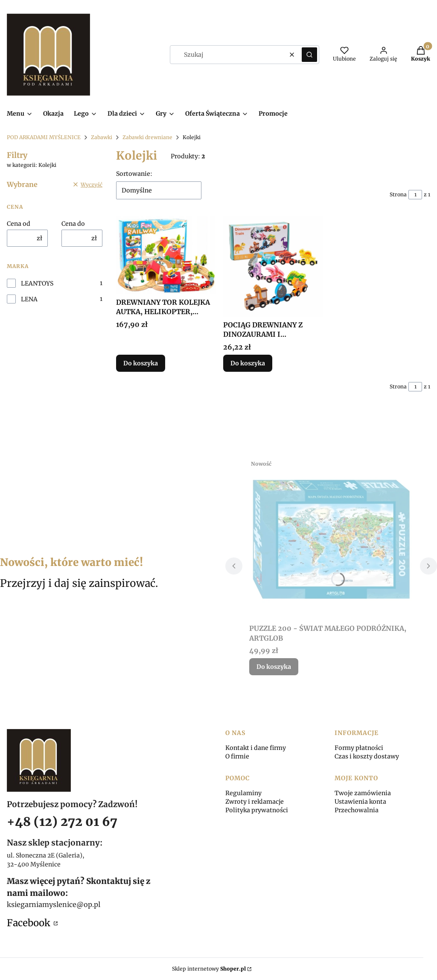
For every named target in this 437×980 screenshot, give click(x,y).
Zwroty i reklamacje (255, 802)
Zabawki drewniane (147, 137)
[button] (309, 55)
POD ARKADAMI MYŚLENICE (44, 137)
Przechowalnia (357, 810)
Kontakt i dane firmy (256, 748)
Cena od (19, 224)
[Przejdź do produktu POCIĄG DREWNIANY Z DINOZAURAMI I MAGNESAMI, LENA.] (273, 267)
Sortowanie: (134, 174)
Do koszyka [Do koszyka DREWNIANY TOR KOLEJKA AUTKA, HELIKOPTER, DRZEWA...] (141, 363)
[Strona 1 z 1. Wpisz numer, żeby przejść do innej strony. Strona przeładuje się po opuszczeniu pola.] (415, 195)
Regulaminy (243, 793)
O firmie (237, 756)
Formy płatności (359, 748)
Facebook (29, 923)
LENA (29, 299)
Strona (398, 194)
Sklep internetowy (209, 969)
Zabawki (102, 137)
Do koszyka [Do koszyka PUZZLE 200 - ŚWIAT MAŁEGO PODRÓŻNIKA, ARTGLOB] (274, 667)
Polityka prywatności (257, 810)
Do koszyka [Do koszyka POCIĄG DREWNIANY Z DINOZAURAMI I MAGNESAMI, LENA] (248, 363)
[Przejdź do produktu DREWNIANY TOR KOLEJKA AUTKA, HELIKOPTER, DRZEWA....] (166, 255)
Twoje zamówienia (363, 793)
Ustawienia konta (360, 802)
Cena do (73, 224)
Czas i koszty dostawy (367, 756)
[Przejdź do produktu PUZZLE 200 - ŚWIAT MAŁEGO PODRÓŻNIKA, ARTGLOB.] (331, 538)
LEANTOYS (37, 283)
